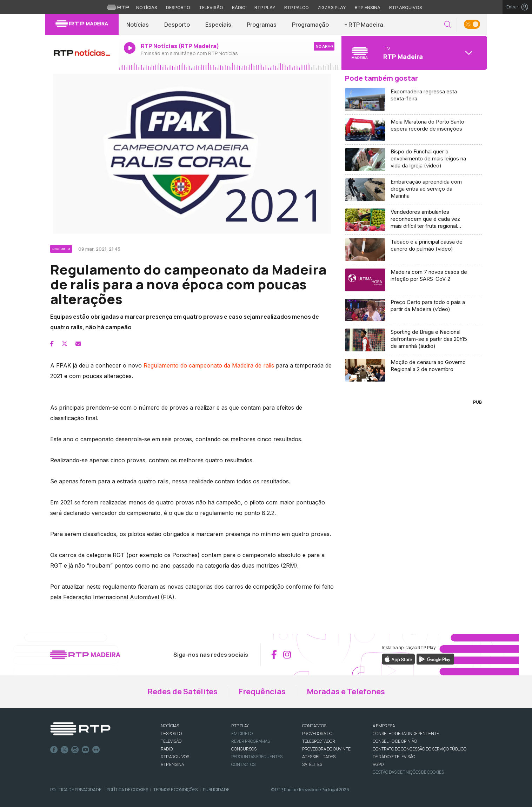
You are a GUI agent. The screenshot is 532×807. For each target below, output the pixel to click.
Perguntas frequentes (257, 757)
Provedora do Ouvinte (326, 749)
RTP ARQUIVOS (175, 757)
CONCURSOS (244, 749)
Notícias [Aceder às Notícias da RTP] (147, 8)
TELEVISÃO (171, 741)
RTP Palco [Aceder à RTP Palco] (297, 8)
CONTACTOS (314, 726)
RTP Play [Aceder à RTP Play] (265, 8)
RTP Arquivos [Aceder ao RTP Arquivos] (406, 8)
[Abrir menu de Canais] (413, 53)
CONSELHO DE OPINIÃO (395, 741)
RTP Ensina (172, 764)
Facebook (54, 750)
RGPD (378, 764)
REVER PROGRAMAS (251, 741)
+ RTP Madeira (364, 25)
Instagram (75, 750)
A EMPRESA (384, 726)
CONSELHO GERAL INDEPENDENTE (406, 733)
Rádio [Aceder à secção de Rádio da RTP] (239, 8)
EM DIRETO (242, 733)
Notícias (138, 25)
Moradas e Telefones (346, 692)
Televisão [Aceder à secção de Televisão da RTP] (211, 8)
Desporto (177, 25)
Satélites (312, 764)
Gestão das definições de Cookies (408, 772)
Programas (262, 25)
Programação (310, 25)
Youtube (86, 750)
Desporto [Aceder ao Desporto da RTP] (178, 8)
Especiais (218, 25)
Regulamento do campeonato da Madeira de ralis (209, 365)
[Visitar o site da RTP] (118, 7)
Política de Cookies (127, 790)
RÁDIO (167, 749)
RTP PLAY (240, 726)
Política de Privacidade (76, 790)
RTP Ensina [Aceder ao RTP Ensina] (368, 8)
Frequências (262, 692)
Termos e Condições (175, 790)
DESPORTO (171, 733)
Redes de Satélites (182, 692)
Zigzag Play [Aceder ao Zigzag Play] (332, 8)
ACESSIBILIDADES (319, 757)
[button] (448, 25)
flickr (96, 750)
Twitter (65, 750)
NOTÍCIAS (170, 726)
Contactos (243, 764)
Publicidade (216, 790)
